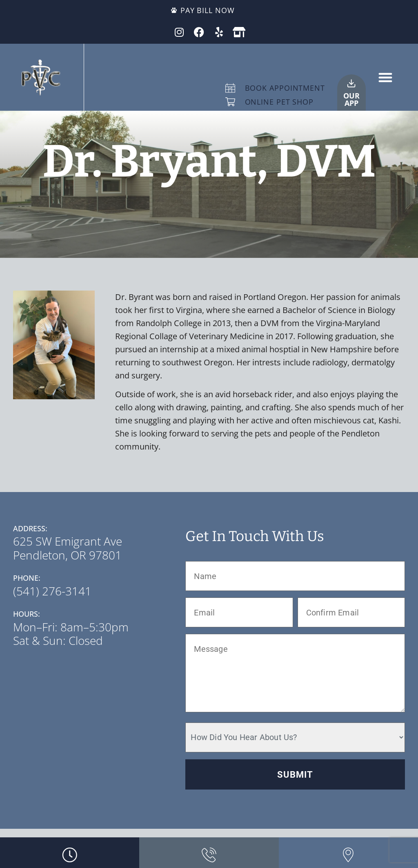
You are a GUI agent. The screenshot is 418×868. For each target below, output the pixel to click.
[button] (385, 77)
